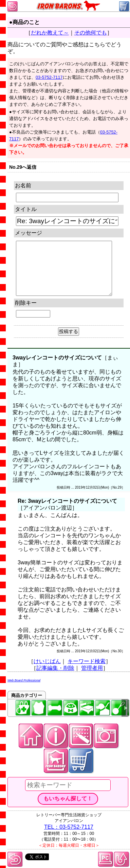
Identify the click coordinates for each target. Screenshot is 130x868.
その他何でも (91, 33)
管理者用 (92, 668)
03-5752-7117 (49, 77)
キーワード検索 (87, 661)
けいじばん (47, 661)
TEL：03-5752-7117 (69, 827)
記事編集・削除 (55, 668)
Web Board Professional (24, 680)
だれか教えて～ (50, 33)
